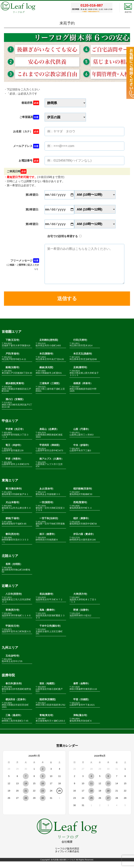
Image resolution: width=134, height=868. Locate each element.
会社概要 (67, 848)
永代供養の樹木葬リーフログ (63, 866)
